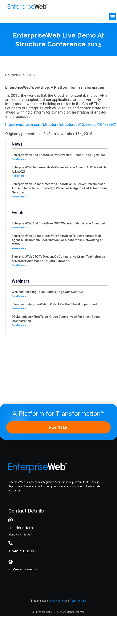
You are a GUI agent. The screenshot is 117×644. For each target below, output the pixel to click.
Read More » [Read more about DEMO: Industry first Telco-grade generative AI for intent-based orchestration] (19, 325)
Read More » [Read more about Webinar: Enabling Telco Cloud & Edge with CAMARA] (19, 296)
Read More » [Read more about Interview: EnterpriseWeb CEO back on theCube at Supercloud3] (19, 308)
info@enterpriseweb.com (24, 569)
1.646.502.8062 (22, 551)
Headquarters (21, 528)
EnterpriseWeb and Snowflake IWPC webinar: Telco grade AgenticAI (58, 155)
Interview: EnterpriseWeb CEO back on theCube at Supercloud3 (55, 304)
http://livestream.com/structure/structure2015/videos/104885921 (61, 124)
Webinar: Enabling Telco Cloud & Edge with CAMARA (47, 292)
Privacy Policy (57, 601)
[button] (112, 17)
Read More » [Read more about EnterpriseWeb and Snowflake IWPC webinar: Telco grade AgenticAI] (19, 159)
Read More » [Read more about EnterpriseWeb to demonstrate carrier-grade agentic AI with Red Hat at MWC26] (19, 176)
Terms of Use (78, 601)
